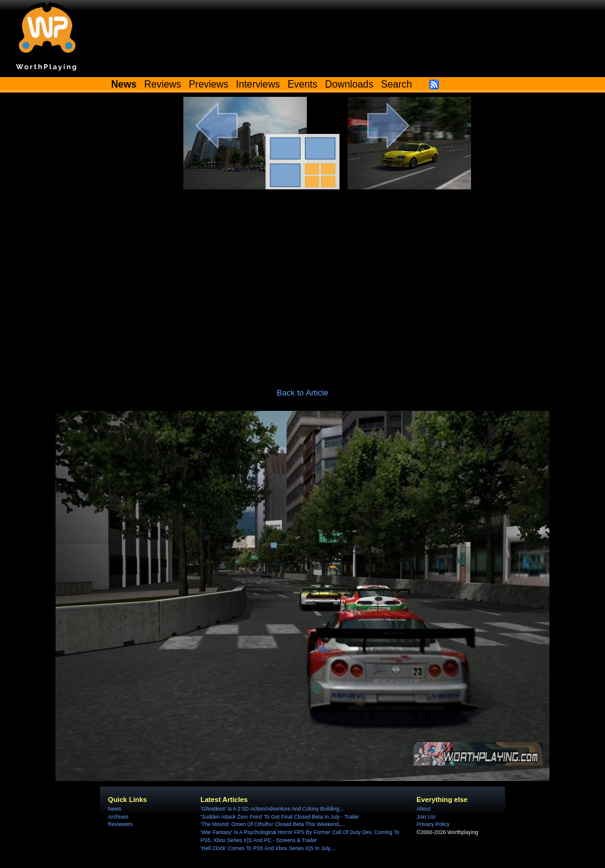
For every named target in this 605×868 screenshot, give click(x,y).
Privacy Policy (433, 824)
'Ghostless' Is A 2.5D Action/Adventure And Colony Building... (272, 809)
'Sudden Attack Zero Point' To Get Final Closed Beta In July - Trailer (280, 817)
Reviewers (120, 824)
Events (302, 84)
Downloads (349, 84)
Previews (209, 84)
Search (396, 84)
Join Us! (426, 817)
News (115, 809)
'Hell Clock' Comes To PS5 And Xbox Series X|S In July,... (268, 848)
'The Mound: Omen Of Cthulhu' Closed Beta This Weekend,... (273, 824)
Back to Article (302, 393)
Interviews (258, 84)
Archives (118, 817)
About (423, 809)
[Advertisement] (302, 282)
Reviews (163, 84)
